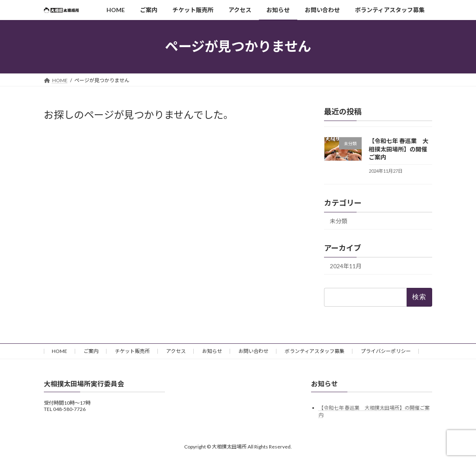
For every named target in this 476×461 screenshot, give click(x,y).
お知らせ (212, 351)
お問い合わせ (253, 351)
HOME (59, 351)
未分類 (339, 221)
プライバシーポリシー (386, 351)
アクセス (176, 351)
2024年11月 (346, 266)
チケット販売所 (132, 351)
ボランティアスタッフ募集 (315, 351)
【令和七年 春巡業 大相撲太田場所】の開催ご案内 (399, 149)
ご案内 (91, 351)
